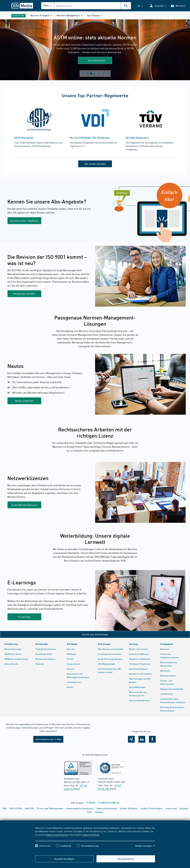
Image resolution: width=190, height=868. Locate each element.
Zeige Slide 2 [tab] (91, 74)
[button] (158, 6)
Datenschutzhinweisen (58, 835)
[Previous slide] (82, 74)
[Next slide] (108, 74)
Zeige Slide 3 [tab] (95, 74)
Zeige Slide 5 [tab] (103, 74)
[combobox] (93, 6)
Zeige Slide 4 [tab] (99, 74)
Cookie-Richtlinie (91, 835)
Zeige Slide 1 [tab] (87, 74)
